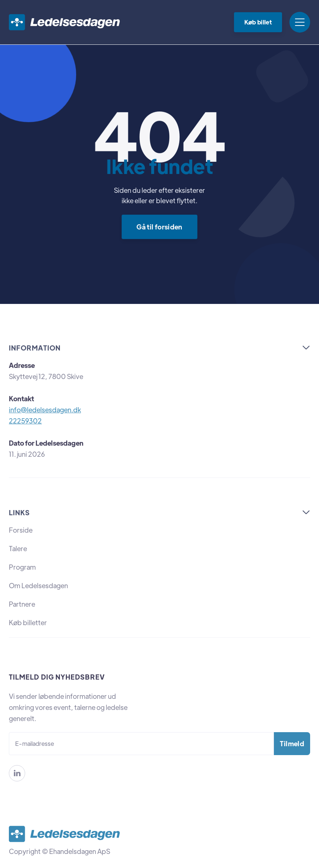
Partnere (22, 604)
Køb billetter (28, 622)
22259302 (25, 421)
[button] (300, 22)
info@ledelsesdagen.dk (45, 410)
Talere (18, 548)
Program (22, 567)
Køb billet (258, 22)
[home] (64, 22)
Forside (21, 530)
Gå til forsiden (159, 226)
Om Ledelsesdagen (38, 585)
